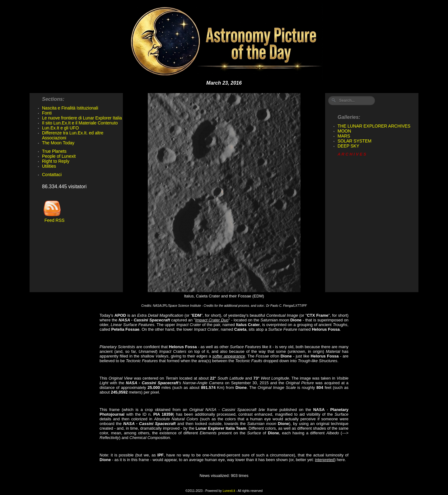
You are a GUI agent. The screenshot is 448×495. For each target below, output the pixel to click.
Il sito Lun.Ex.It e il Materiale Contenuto (80, 123)
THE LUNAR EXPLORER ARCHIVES (374, 126)
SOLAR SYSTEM (355, 141)
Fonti (47, 113)
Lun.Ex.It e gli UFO (60, 128)
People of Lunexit (59, 156)
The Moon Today (58, 143)
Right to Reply (56, 161)
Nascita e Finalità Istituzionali (70, 108)
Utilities (49, 166)
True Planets (54, 151)
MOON (344, 131)
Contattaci (52, 175)
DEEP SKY (348, 146)
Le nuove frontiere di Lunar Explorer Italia (82, 118)
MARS (344, 136)
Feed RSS (53, 218)
